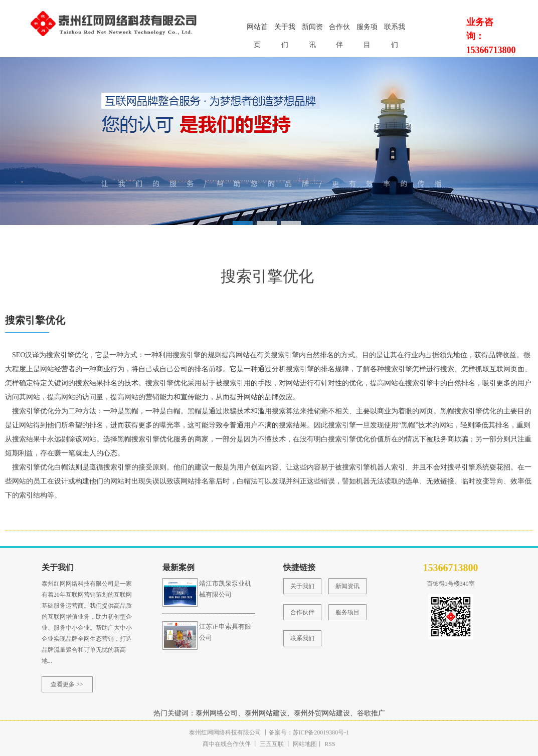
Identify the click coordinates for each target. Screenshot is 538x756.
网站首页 (257, 30)
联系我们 (395, 30)
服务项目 (367, 30)
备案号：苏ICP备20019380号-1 (309, 732)
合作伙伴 (339, 30)
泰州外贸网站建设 (322, 713)
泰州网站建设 (266, 713)
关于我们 (285, 30)
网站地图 (305, 744)
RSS (329, 744)
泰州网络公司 (217, 713)
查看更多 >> (67, 684)
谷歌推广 (371, 713)
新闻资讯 (312, 30)
